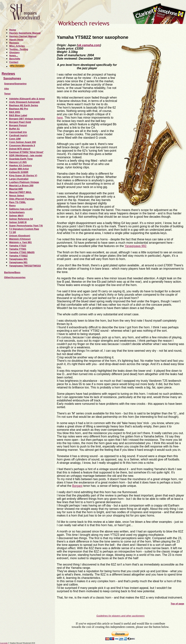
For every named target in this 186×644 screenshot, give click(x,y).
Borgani (77, 486)
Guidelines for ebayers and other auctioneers (120, 616)
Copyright (4, 643)
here (60, 118)
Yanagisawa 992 (135, 246)
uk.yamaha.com (89, 45)
